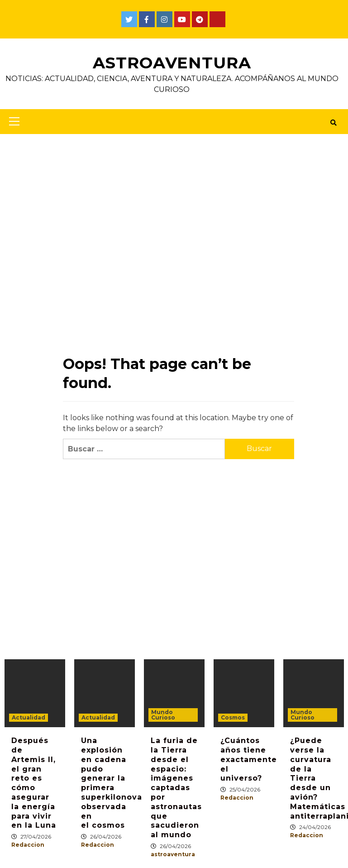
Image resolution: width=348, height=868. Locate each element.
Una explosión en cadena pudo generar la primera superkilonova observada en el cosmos (112, 783)
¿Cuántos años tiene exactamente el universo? (249, 759)
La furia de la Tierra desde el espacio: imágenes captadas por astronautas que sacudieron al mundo (176, 788)
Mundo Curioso (163, 715)
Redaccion (28, 845)
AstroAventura (172, 62)
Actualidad (29, 717)
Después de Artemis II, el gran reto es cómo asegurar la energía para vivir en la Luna (34, 783)
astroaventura (173, 854)
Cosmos (233, 717)
